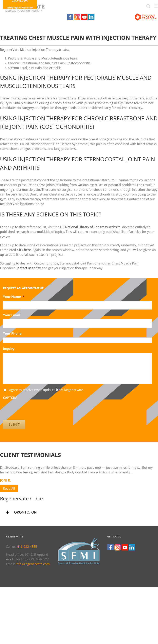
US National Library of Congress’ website (90, 227)
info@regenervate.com (20, 8)
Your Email (12, 315)
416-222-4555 (27, 547)
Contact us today (28, 268)
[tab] (79, 512)
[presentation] (33, 409)
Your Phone (12, 334)
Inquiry (9, 349)
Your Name (14, 297)
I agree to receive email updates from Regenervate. (46, 390)
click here (24, 250)
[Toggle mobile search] (148, 6)
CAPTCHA (10, 398)
